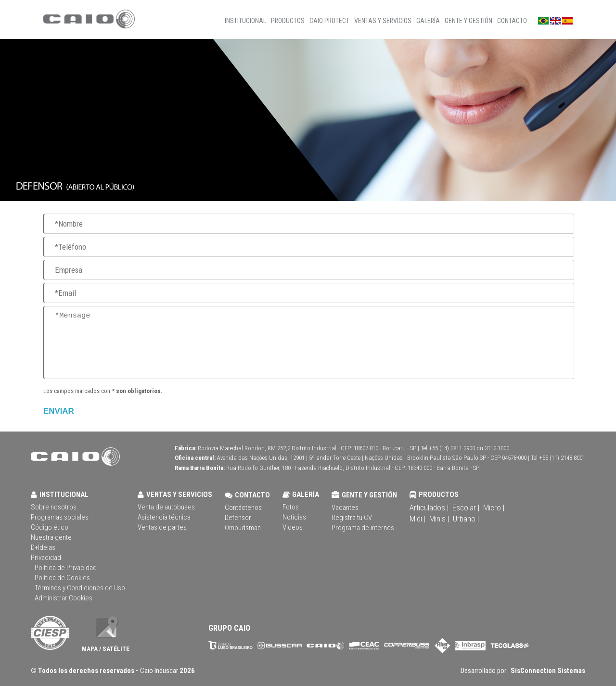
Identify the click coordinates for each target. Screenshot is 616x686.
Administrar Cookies (64, 598)
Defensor (238, 518)
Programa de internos (363, 528)
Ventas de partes (162, 527)
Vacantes (345, 508)
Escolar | (466, 508)
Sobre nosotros (54, 507)
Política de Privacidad (66, 568)
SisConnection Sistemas (547, 671)
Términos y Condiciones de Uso (80, 588)
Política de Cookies (62, 578)
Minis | (439, 519)
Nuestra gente (51, 537)
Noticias (294, 517)
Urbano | (466, 519)
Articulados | (429, 508)
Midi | (417, 519)
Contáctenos (243, 508)
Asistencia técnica (164, 517)
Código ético (50, 527)
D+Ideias (43, 547)
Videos (293, 527)
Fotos (291, 507)
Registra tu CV (352, 518)
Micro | (494, 508)
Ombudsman (243, 528)
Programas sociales (60, 517)
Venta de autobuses (166, 507)
